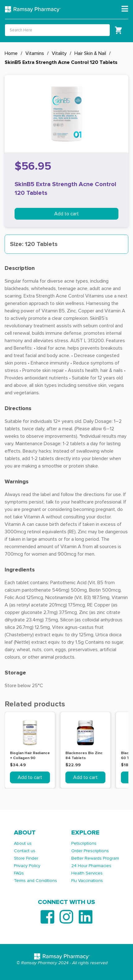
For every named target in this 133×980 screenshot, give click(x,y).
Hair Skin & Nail (90, 53)
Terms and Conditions (35, 881)
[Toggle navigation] (125, 9)
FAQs (19, 873)
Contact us (25, 851)
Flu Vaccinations (87, 881)
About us (23, 843)
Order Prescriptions (90, 851)
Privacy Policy (27, 866)
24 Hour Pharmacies (91, 866)
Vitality (59, 53)
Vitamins (35, 53)
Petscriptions (84, 843)
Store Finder (26, 858)
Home (11, 53)
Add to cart (66, 214)
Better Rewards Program (95, 858)
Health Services (87, 873)
